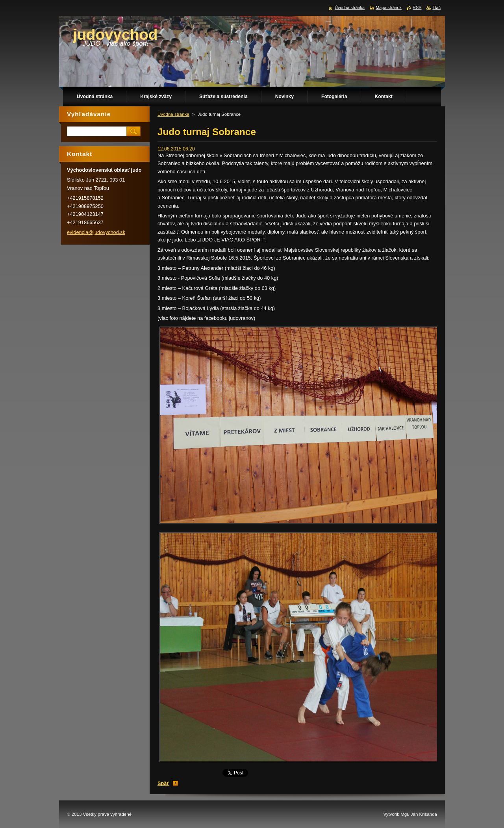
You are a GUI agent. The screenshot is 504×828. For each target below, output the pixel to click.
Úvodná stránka (173, 114)
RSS (417, 7)
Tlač (436, 7)
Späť (163, 783)
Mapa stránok (389, 7)
